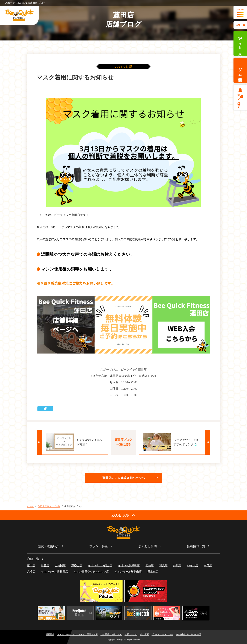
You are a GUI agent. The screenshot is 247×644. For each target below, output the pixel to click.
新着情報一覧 (196, 546)
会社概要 (145, 634)
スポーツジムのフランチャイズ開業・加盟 (77, 634)
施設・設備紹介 (48, 546)
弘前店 (150, 565)
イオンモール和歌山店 (128, 572)
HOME (30, 506)
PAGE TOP (123, 515)
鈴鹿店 (177, 565)
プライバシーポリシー (162, 634)
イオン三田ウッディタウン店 (91, 572)
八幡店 (31, 572)
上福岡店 (60, 565)
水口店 (208, 565)
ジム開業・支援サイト (111, 634)
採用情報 (50, 634)
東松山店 (77, 565)
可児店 (163, 565)
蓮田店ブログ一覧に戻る (123, 442)
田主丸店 (153, 572)
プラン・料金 (99, 546)
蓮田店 (31, 565)
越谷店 (45, 565)
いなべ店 (193, 565)
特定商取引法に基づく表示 (189, 634)
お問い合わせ (131, 634)
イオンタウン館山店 (100, 565)
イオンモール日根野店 (54, 572)
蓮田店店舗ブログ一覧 (49, 506)
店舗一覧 (240, 25)
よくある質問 (147, 546)
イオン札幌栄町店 (129, 565)
